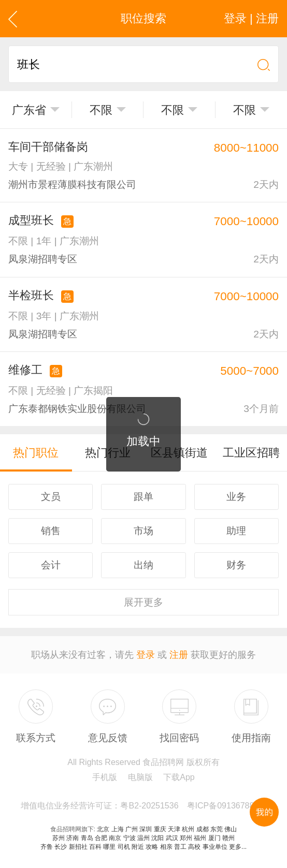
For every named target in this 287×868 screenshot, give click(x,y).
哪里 (109, 847)
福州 (200, 838)
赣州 (228, 838)
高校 (194, 847)
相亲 (166, 847)
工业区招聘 (251, 453)
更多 (143, 602)
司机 (124, 847)
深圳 (146, 829)
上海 (118, 829)
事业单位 (215, 847)
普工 (180, 847)
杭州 (188, 829)
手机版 (105, 777)
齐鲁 (47, 847)
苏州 (59, 838)
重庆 (160, 829)
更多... (238, 847)
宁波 (130, 838)
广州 (132, 829)
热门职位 (36, 453)
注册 (179, 655)
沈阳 (157, 838)
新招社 (78, 847)
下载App (179, 777)
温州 (143, 838)
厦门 (214, 838)
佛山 (231, 829)
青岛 (87, 838)
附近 (138, 847)
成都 (203, 829)
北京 (103, 829)
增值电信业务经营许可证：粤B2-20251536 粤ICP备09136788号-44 (147, 806)
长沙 (61, 847)
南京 (115, 838)
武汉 (172, 838)
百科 (95, 847)
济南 (73, 838)
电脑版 (140, 777)
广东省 (29, 110)
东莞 (217, 829)
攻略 (152, 847)
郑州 (186, 838)
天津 (174, 829)
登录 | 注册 (251, 18)
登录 (146, 655)
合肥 (101, 838)
